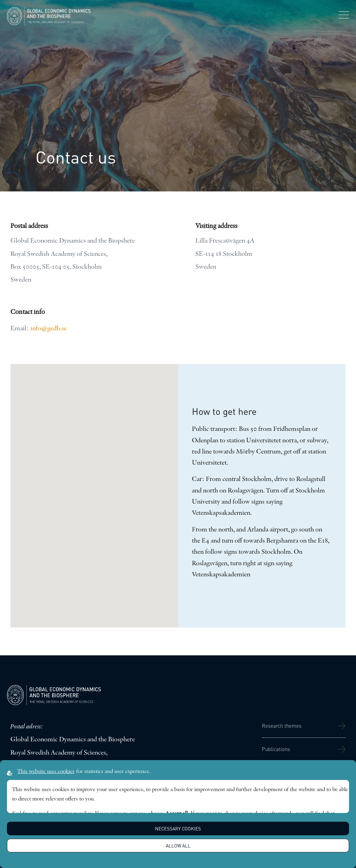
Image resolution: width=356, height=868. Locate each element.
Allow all (178, 846)
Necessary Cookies (178, 828)
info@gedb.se (49, 329)
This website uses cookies (46, 772)
